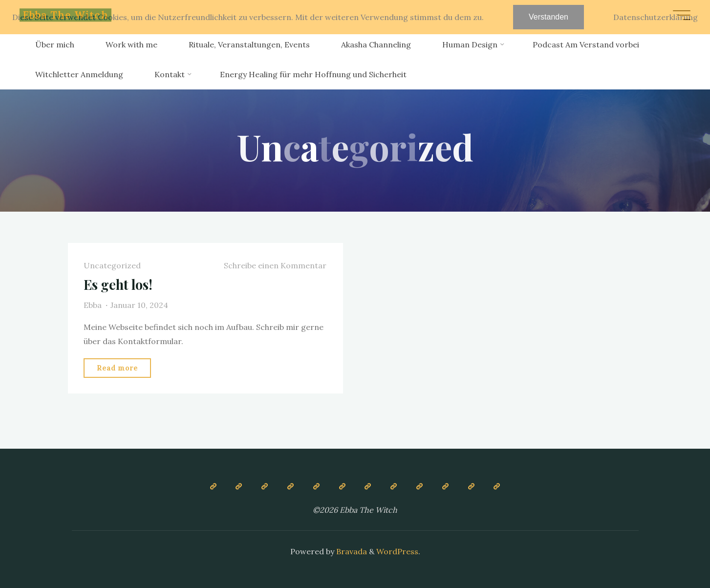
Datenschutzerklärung (656, 17)
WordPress (397, 551)
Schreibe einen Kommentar (275, 265)
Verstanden (549, 17)
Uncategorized (112, 265)
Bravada (351, 551)
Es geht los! (118, 284)
